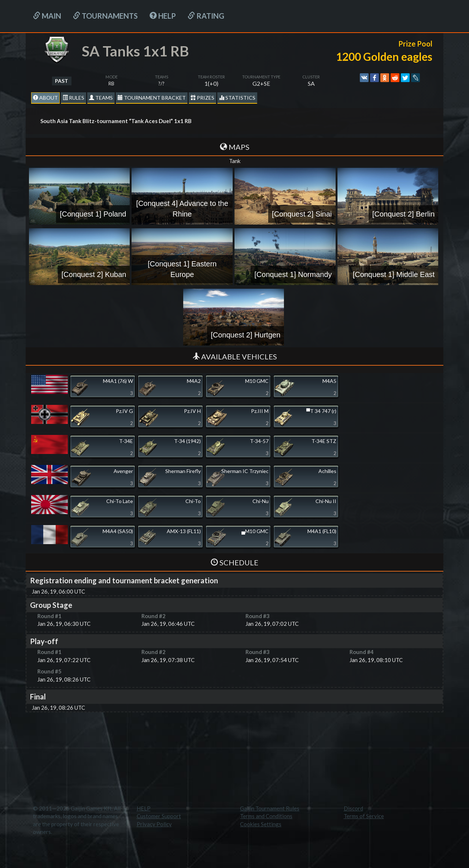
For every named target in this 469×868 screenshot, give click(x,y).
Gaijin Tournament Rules (270, 808)
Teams (101, 98)
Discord (353, 808)
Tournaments (105, 16)
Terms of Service (364, 816)
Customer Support (159, 816)
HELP (163, 16)
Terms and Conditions (266, 816)
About (45, 98)
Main (47, 16)
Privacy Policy (154, 824)
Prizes (202, 98)
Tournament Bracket (152, 98)
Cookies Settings (261, 824)
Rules (73, 98)
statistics (237, 98)
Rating (206, 16)
